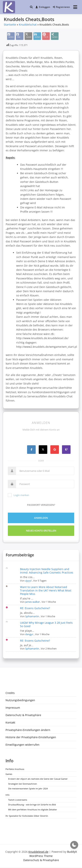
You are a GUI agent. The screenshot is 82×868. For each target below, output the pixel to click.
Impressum (13, 708)
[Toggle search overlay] (31, 7)
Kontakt (10, 722)
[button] (31, 7)
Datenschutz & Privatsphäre (23, 715)
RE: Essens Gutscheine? (35, 608)
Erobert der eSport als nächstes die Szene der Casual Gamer (38, 779)
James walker (33, 602)
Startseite (10, 25)
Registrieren (61, 7)
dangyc (29, 634)
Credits (10, 693)
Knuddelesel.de (38, 852)
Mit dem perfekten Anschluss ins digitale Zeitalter (33, 810)
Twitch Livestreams (18, 800)
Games (9, 774)
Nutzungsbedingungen (20, 700)
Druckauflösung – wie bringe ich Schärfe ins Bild (32, 805)
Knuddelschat (28, 25)
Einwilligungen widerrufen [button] (23, 745)
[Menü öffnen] (75, 7)
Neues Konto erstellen (41, 531)
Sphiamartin (32, 616)
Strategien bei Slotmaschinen (23, 784)
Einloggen (43, 7)
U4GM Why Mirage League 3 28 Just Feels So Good (46, 624)
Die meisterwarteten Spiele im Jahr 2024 (28, 789)
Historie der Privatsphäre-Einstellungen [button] (31, 737)
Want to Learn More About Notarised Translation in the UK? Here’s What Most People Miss (46, 590)
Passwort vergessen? (41, 505)
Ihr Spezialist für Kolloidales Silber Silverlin (27, 816)
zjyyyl (28, 581)
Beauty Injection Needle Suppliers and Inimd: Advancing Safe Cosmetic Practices (47, 571)
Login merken (18, 495)
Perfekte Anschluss (15, 769)
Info (8, 795)
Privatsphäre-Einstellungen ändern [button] (28, 730)
